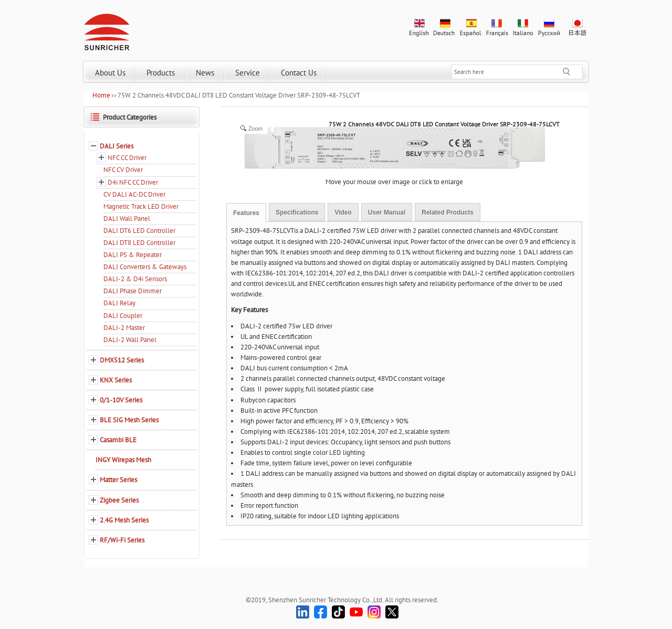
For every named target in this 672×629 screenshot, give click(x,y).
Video (343, 212)
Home (101, 95)
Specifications (297, 212)
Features (246, 213)
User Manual (387, 212)
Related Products (448, 212)
